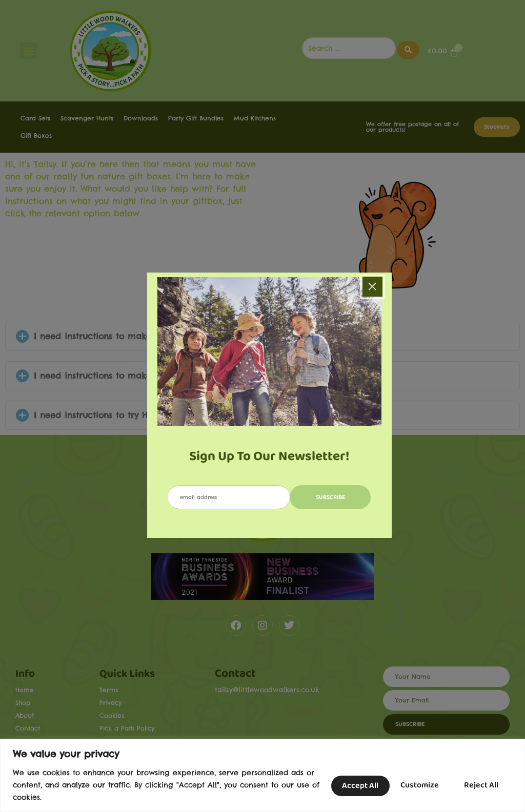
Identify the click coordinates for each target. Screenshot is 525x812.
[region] (262, 775)
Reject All (413, 785)
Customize (345, 785)
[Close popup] (372, 287)
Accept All (480, 785)
